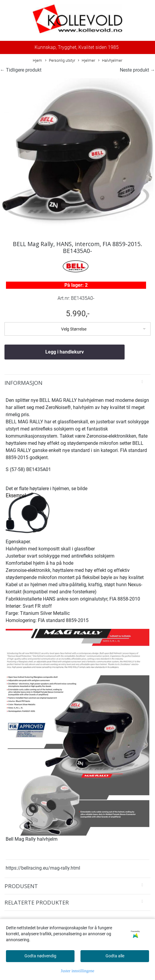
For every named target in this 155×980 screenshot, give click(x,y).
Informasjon (23, 383)
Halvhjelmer (110, 61)
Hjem (37, 60)
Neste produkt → (137, 70)
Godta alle (115, 956)
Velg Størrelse (74, 329)
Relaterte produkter (37, 902)
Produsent (21, 886)
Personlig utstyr (60, 61)
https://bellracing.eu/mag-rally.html (43, 868)
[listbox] (77, 329)
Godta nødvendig (40, 956)
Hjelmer (86, 61)
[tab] (77, 383)
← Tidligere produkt (21, 70)
